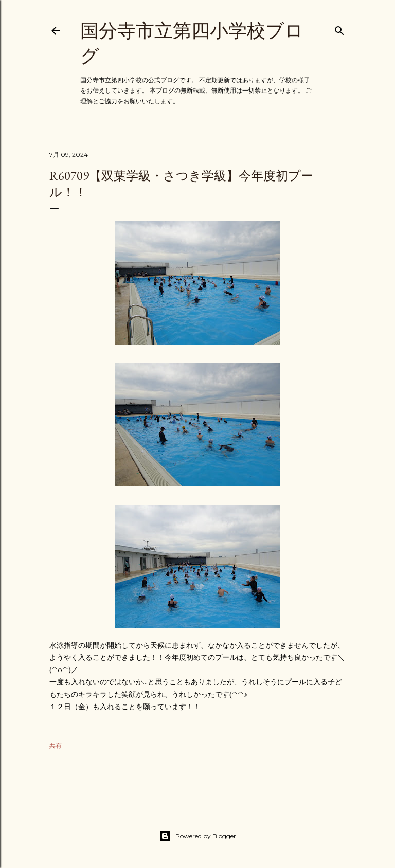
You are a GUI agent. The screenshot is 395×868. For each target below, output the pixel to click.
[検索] (339, 29)
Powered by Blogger (197, 836)
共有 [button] (56, 745)
